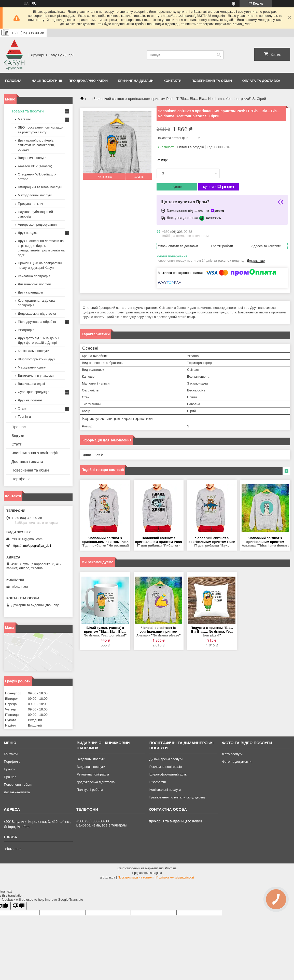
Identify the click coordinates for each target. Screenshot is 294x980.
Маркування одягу (32, 367)
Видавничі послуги (32, 158)
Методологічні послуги (35, 195)
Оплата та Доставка (261, 81)
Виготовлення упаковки (36, 376)
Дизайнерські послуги (34, 284)
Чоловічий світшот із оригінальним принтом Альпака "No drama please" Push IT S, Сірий (158, 632)
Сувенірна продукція (34, 392)
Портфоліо (21, 479)
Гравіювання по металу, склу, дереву (178, 797)
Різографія (26, 330)
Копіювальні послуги (33, 351)
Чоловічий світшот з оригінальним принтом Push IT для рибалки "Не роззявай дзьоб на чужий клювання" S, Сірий (105, 542)
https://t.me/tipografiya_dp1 (31, 546)
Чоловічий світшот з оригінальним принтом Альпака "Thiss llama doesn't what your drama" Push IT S (265, 542)
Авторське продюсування (37, 225)
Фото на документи (237, 762)
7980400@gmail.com (27, 539)
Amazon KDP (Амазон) (35, 166)
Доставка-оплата (17, 792)
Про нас (19, 427)
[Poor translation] (19, 906)
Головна (13, 81)
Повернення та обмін (212, 81)
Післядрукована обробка (37, 322)
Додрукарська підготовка (37, 314)
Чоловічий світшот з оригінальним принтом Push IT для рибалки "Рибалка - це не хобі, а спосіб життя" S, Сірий (159, 542)
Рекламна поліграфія (34, 276)
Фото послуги (232, 754)
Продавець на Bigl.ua (147, 873)
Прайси (10, 769)
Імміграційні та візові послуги (40, 187)
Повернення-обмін (18, 785)
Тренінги (24, 417)
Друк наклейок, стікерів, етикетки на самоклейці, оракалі (36, 145)
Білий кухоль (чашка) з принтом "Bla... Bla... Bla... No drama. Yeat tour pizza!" (105, 632)
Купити (177, 187)
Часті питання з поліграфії (35, 453)
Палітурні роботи (90, 790)
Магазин (24, 119)
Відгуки (18, 435)
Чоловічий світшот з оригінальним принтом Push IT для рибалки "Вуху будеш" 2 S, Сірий (212, 542)
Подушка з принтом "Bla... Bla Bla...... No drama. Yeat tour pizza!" (212, 632)
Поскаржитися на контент (136, 877)
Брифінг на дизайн (136, 81)
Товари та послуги (28, 111)
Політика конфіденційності (175, 877)
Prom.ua (171, 868)
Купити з (219, 187)
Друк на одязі (28, 233)
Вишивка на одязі (31, 384)
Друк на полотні (30, 400)
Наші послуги (45, 81)
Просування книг (31, 204)
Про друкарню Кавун (88, 81)
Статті (23, 408)
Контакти (173, 81)
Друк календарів (30, 292)
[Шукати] (219, 55)
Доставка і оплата (27, 461)
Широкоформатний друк (36, 359)
